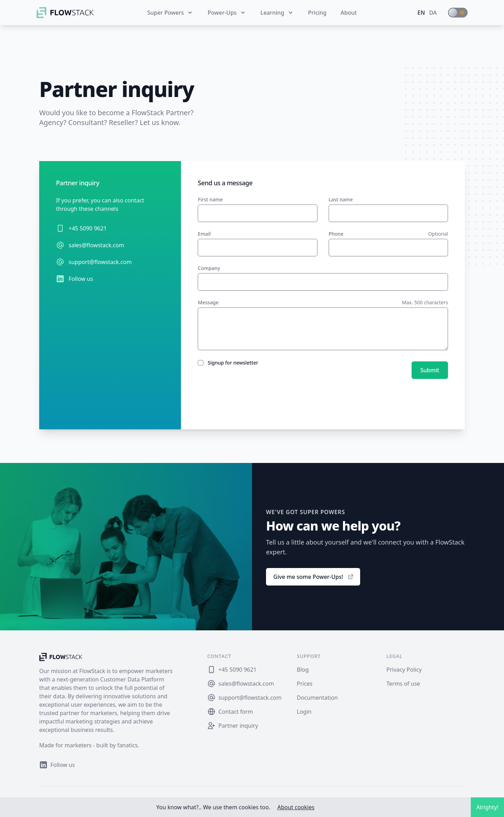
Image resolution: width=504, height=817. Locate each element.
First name (210, 199)
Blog (303, 670)
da (433, 13)
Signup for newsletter (233, 363)
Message (208, 302)
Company (209, 268)
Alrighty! (487, 807)
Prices (305, 684)
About (349, 13)
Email (204, 234)
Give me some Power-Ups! (314, 577)
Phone (336, 234)
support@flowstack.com (100, 262)
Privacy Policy (404, 670)
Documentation (317, 698)
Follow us (81, 279)
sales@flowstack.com (96, 245)
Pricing (317, 13)
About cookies (296, 807)
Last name (341, 199)
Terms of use (403, 684)
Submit (430, 370)
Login (304, 712)
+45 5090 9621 (88, 228)
